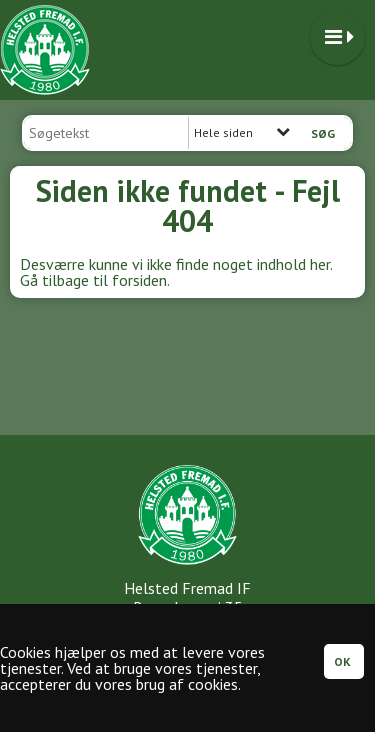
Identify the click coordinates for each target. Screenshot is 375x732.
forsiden (139, 280)
